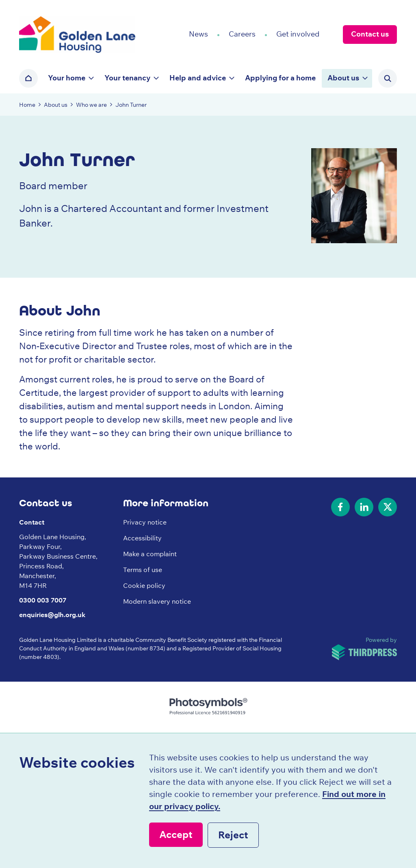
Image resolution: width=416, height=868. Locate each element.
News (198, 34)
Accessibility (142, 538)
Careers (242, 34)
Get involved (298, 34)
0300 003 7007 (43, 600)
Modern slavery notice (157, 601)
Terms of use (143, 570)
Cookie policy (144, 585)
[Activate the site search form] (388, 78)
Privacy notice (145, 522)
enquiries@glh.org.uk (52, 615)
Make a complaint (150, 554)
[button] (70, 78)
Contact (32, 522)
